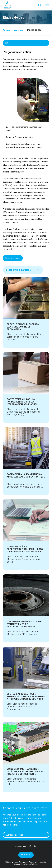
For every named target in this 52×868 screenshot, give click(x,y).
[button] (47, 5)
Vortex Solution (32, 864)
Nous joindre (26, 855)
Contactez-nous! (13, 258)
